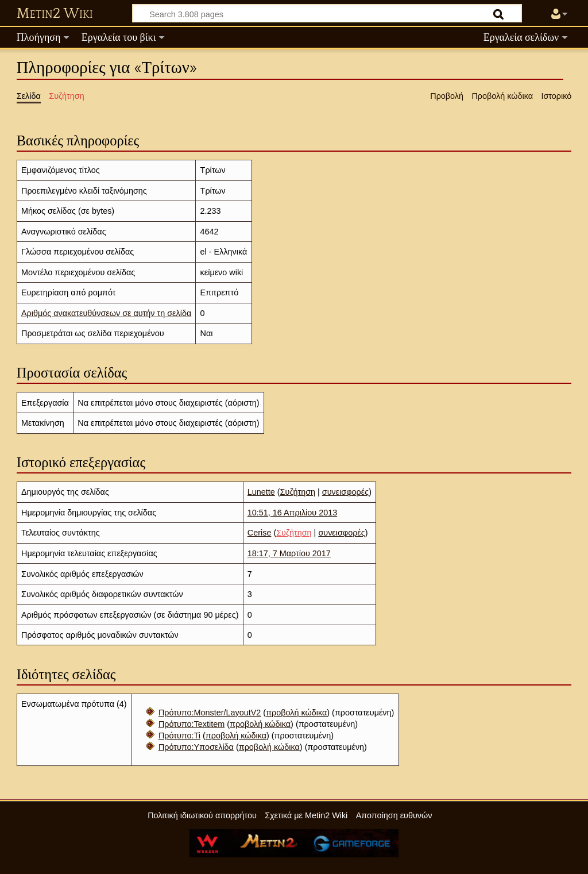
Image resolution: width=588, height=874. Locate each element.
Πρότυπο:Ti (179, 736)
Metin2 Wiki (55, 14)
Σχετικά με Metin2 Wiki (306, 815)
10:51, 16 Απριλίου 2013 (292, 513)
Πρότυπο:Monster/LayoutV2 (210, 713)
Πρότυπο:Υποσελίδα (196, 747)
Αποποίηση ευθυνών (394, 815)
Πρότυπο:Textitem (192, 724)
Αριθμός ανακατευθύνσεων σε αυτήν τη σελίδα (106, 313)
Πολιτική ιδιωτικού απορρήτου (202, 815)
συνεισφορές (345, 492)
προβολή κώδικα (296, 713)
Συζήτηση (298, 492)
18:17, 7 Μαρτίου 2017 (289, 553)
